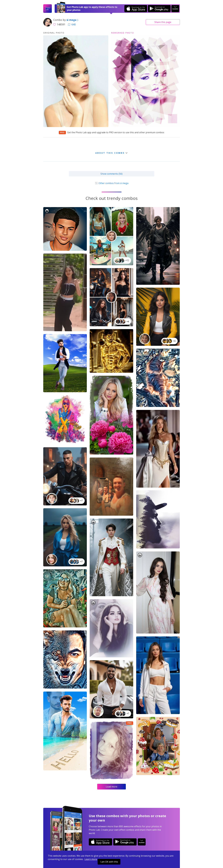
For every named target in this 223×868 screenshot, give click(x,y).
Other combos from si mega (111, 183)
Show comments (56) (111, 174)
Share (163, 22)
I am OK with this (109, 862)
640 (72, 24)
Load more (111, 787)
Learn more (91, 859)
